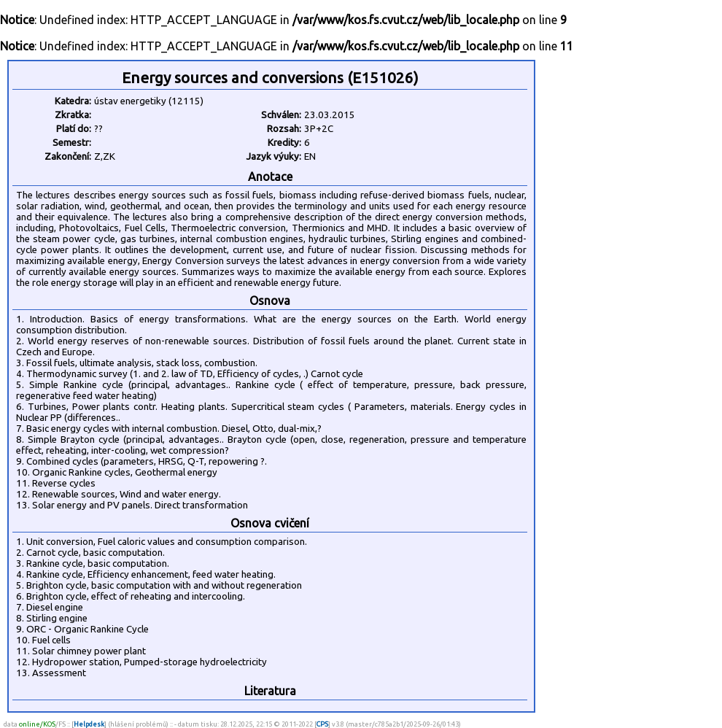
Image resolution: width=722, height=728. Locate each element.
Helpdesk (89, 724)
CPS (322, 724)
